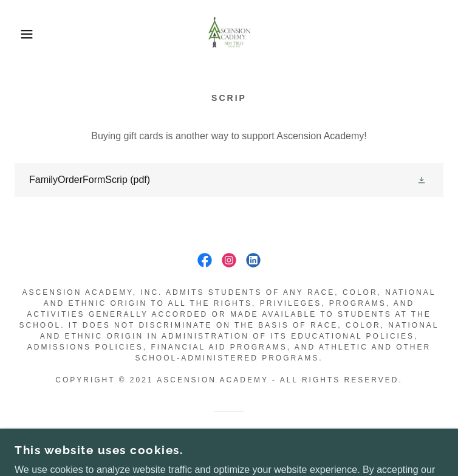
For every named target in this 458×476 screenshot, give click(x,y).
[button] (29, 34)
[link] (229, 34)
